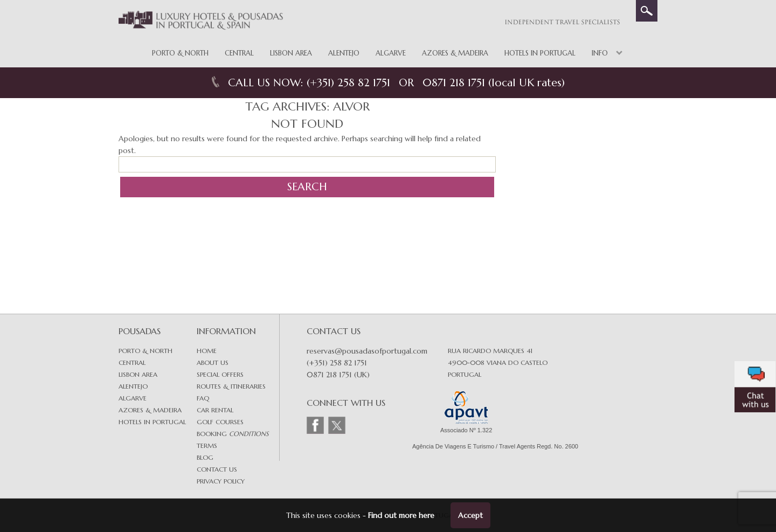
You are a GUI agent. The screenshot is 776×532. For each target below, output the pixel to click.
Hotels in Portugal (540, 53)
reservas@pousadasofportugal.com (367, 351)
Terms (207, 445)
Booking (233, 434)
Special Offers (220, 374)
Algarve (391, 53)
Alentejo (344, 53)
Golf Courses (220, 422)
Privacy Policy (221, 481)
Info (600, 53)
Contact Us (217, 469)
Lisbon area (138, 374)
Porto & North (180, 53)
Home (207, 351)
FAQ (203, 398)
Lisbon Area (291, 53)
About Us (213, 362)
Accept (470, 515)
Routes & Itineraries (231, 386)
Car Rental (215, 410)
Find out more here (401, 515)
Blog (205, 457)
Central (239, 53)
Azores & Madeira (455, 53)
